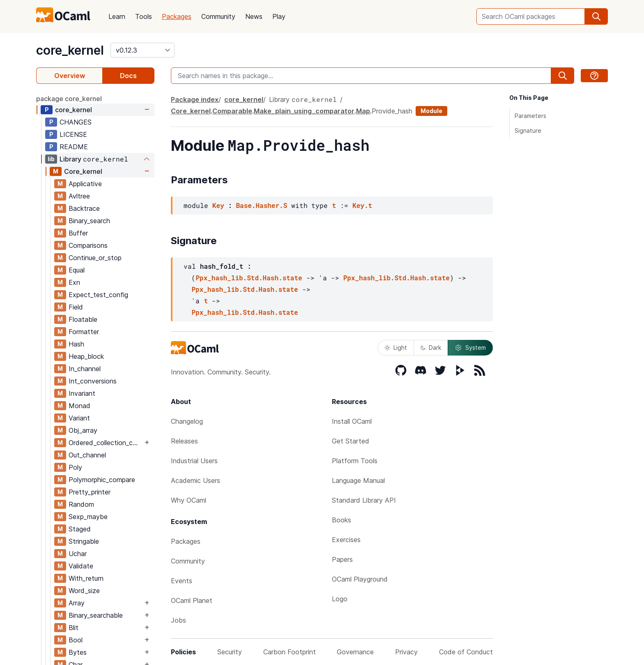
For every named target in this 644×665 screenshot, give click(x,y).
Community (218, 16)
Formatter (84, 332)
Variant (79, 418)
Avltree (79, 196)
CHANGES (76, 122)
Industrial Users (194, 461)
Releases (184, 441)
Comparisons (88, 245)
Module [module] (431, 111)
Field (76, 307)
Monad (79, 406)
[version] (143, 50)
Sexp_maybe (88, 517)
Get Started (351, 441)
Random (81, 504)
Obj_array (83, 430)
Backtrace (84, 208)
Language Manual (358, 480)
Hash (76, 344)
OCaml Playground (360, 579)
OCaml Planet (192, 600)
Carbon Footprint (290, 652)
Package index (195, 99)
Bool (76, 640)
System (470, 348)
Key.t (362, 205)
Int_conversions (93, 381)
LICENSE (73, 134)
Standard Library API (364, 500)
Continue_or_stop (95, 258)
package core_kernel (69, 99)
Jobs (178, 620)
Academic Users (195, 480)
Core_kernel (83, 171)
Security (230, 652)
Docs (128, 76)
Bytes (78, 652)
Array (77, 603)
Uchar (78, 554)
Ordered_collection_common (106, 443)
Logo (340, 599)
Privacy (406, 652)
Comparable (232, 111)
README (74, 147)
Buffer (78, 233)
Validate (81, 566)
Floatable (83, 319)
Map (363, 111)
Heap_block (86, 356)
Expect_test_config (98, 295)
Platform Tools (355, 461)
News (254, 16)
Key (218, 205)
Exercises (346, 540)
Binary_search (89, 221)
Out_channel (87, 455)
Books (342, 520)
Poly (75, 467)
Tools (144, 16)
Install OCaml (352, 421)
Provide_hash (392, 111)
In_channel (85, 369)
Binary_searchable (96, 615)
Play (279, 16)
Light (396, 348)
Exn (74, 282)
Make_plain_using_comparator (304, 111)
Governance (355, 652)
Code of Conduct (466, 652)
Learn (117, 16)
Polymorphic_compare (102, 480)
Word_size (84, 591)
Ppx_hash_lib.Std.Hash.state (249, 278)
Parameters (530, 116)
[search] (596, 16)
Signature (528, 130)
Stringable (84, 541)
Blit (74, 628)
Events (182, 581)
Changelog (187, 421)
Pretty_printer (90, 492)
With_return (86, 578)
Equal (77, 270)
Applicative (85, 184)
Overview (70, 76)
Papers (342, 559)
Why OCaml (189, 500)
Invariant (82, 393)
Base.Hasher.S (261, 205)
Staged (80, 529)
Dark (431, 348)
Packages (177, 16)
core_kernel (70, 50)
